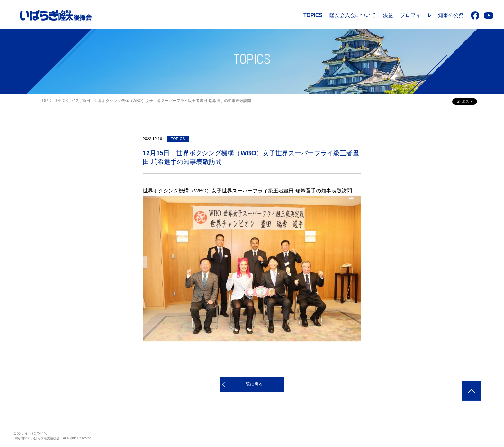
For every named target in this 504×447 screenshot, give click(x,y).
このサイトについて (30, 433)
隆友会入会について (353, 15)
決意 (388, 15)
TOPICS (313, 15)
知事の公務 (451, 15)
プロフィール (416, 15)
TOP (44, 101)
